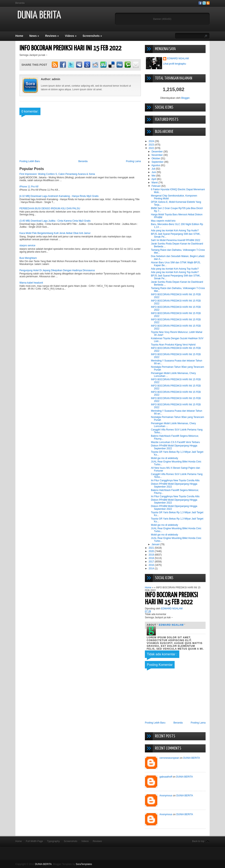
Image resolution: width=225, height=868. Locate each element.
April (154, 179)
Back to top (198, 841)
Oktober (156, 158)
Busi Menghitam (28, 258)
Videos (71, 36)
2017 (152, 562)
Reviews (52, 36)
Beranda (20, 3)
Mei (154, 176)
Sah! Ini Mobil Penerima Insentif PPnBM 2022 (176, 240)
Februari (156, 186)
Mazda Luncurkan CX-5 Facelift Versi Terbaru (175, 442)
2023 (152, 145)
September (158, 162)
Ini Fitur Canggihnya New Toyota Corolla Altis (175, 480)
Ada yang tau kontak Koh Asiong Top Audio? (175, 231)
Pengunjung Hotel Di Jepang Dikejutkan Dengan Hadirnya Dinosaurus (57, 270)
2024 (152, 141)
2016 (152, 565)
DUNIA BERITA (39, 15)
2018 (152, 558)
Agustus (156, 165)
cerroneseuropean (169, 758)
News (34, 36)
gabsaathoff (166, 777)
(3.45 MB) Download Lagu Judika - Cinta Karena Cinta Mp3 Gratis (55, 221)
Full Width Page (34, 841)
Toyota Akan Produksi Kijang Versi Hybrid (173, 345)
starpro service (27, 245)
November (158, 155)
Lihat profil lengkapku (175, 64)
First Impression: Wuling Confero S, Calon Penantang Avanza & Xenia (57, 174)
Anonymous (166, 796)
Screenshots (92, 36)
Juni (154, 172)
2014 (152, 568)
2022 (152, 148)
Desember (158, 152)
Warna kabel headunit (31, 283)
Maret (155, 183)
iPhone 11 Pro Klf (29, 187)
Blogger (185, 98)
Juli (154, 169)
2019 (152, 555)
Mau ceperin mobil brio (163, 221)
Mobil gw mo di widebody (165, 458)
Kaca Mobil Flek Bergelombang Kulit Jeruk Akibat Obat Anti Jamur (55, 233)
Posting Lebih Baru (30, 161)
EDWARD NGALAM (178, 58)
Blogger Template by (73, 864)
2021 (152, 548)
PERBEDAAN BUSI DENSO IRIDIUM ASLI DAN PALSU (50, 208)
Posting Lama (133, 161)
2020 (152, 551)
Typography (54, 841)
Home (19, 36)
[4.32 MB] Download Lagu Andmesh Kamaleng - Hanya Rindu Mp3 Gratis (59, 196)
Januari (156, 544)
